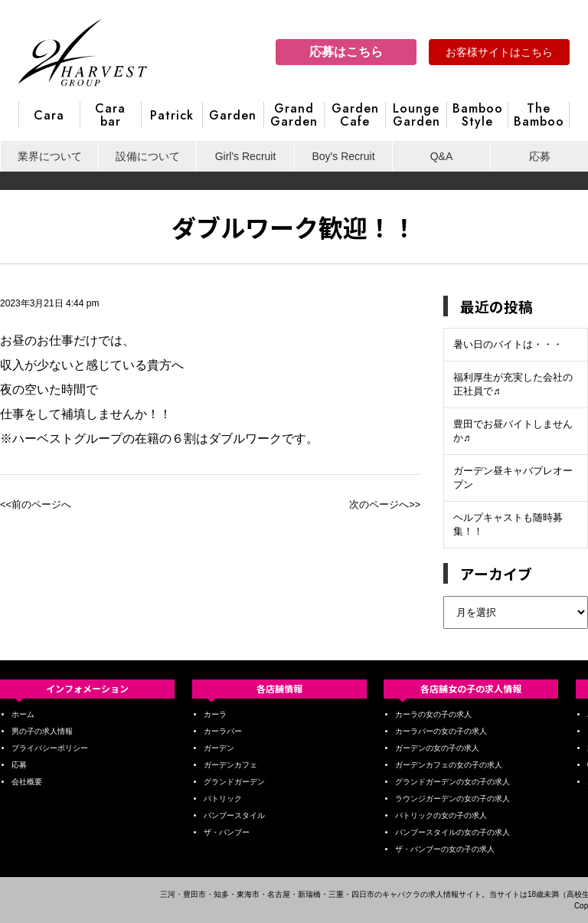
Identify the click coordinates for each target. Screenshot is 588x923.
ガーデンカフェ (230, 765)
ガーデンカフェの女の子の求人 (449, 765)
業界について (50, 156)
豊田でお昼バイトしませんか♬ (513, 431)
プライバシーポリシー (50, 748)
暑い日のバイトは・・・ (508, 344)
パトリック (223, 799)
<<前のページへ (36, 504)
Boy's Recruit (343, 156)
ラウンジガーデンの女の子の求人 (452, 799)
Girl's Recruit (246, 156)
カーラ (215, 714)
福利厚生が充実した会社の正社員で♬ (513, 384)
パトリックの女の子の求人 (441, 815)
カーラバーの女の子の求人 (441, 731)
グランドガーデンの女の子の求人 (452, 782)
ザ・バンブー (227, 832)
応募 (540, 156)
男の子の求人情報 (42, 731)
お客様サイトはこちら (499, 52)
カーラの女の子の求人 (433, 714)
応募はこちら (346, 52)
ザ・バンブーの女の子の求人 (445, 849)
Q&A (442, 156)
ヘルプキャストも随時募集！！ (508, 524)
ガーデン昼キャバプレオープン (513, 478)
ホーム (23, 714)
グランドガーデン (234, 782)
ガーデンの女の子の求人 (437, 748)
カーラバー (223, 731)
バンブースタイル (234, 815)
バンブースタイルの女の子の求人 (452, 832)
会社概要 (27, 782)
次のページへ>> (385, 504)
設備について (148, 156)
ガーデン (219, 748)
